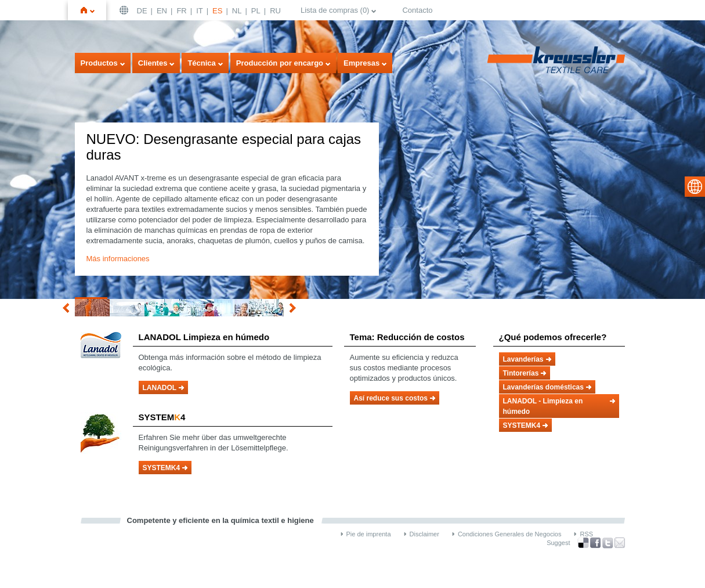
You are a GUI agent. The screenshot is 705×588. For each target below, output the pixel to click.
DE (142, 11)
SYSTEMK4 (162, 468)
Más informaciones (118, 259)
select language (695, 187)
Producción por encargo (280, 63)
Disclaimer (424, 534)
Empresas (361, 63)
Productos (99, 63)
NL (237, 11)
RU (275, 11)
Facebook (595, 543)
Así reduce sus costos (391, 398)
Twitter (608, 543)
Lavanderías (523, 359)
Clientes (153, 63)
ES (217, 11)
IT (200, 11)
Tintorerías (521, 373)
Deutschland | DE (125, 10)
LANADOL (160, 388)
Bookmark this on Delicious (583, 543)
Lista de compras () (335, 10)
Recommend (620, 543)
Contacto (417, 10)
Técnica (201, 63)
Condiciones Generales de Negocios (510, 534)
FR (181, 11)
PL (256, 11)
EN (162, 11)
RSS (586, 534)
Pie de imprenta (369, 534)
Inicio (92, 10)
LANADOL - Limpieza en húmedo (543, 406)
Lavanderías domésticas (543, 387)
